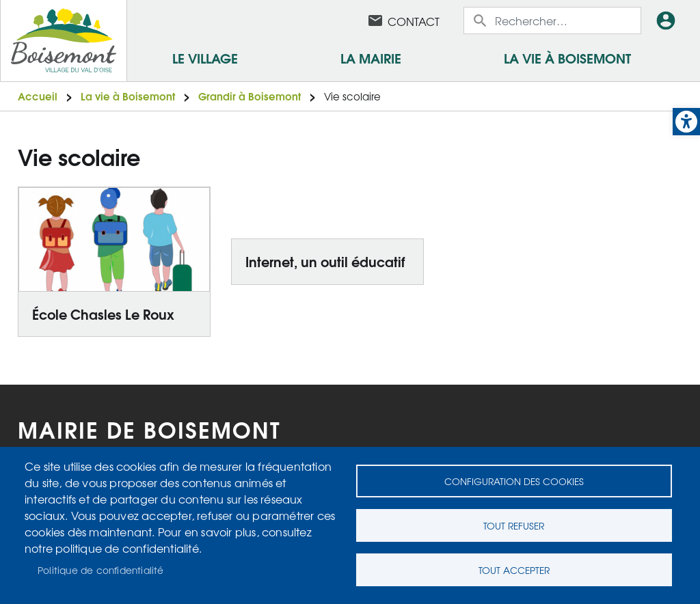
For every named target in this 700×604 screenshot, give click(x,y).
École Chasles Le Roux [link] (103, 314)
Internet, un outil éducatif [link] (325, 261)
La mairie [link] (371, 57)
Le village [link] (205, 57)
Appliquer (481, 20)
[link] (686, 122)
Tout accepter (514, 570)
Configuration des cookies (514, 481)
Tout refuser (514, 525)
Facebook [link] (340, 20)
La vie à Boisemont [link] (567, 57)
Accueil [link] (38, 96)
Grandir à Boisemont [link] (250, 96)
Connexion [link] (669, 20)
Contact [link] (414, 21)
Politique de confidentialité (101, 570)
